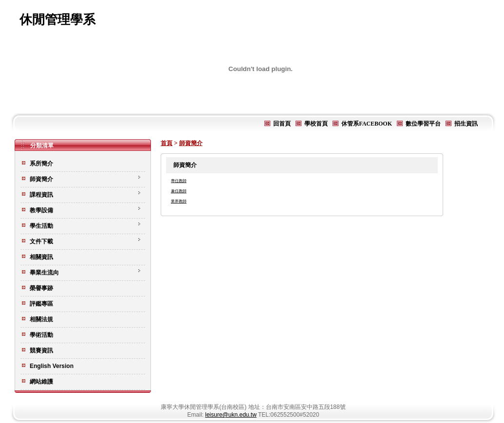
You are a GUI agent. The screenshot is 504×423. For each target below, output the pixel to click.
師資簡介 (191, 143)
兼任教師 (179, 191)
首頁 (167, 143)
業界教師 (179, 201)
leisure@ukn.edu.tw (231, 415)
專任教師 (179, 181)
